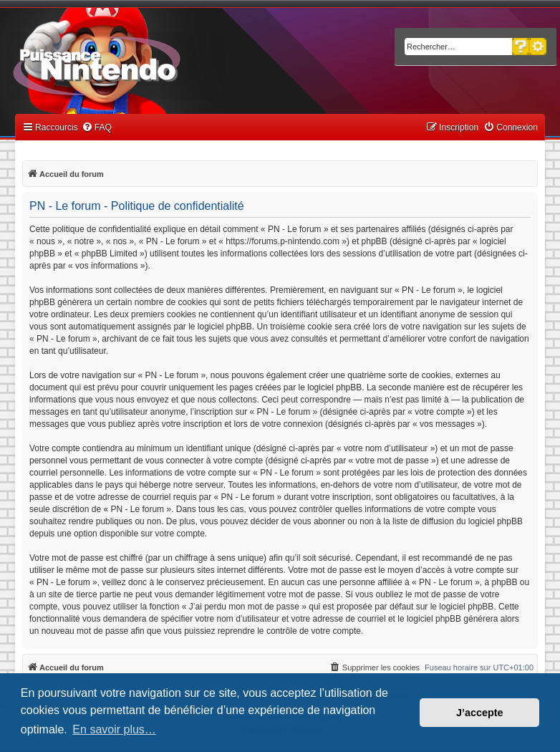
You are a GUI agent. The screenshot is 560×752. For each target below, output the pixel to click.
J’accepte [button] (480, 713)
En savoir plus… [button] (114, 729)
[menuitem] (97, 128)
